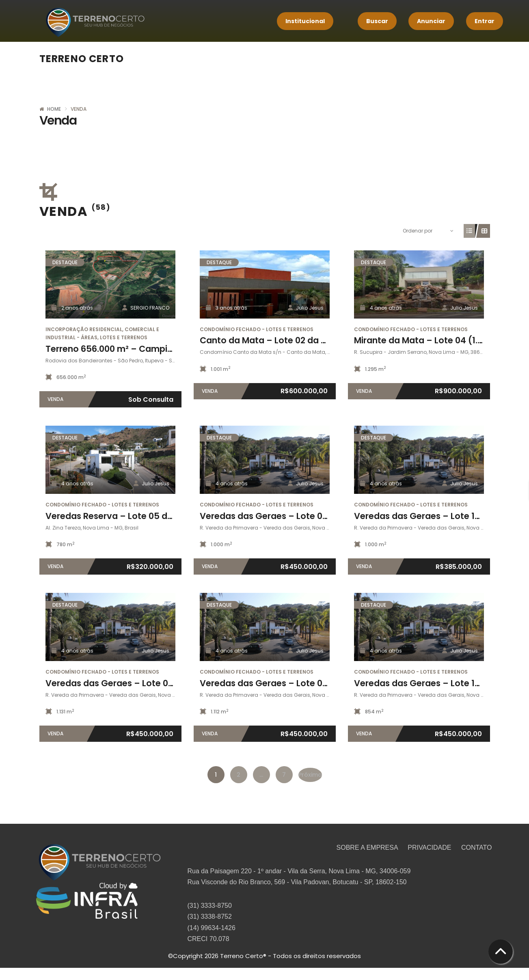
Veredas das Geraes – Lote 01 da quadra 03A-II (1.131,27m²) (171, 683)
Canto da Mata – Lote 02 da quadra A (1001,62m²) (306, 340)
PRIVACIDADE (430, 848)
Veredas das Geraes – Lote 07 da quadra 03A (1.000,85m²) (324, 516)
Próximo (310, 775)
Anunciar (431, 21)
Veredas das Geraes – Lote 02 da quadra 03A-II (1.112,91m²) (325, 683)
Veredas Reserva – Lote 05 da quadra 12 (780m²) (150, 516)
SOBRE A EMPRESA (368, 848)
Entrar (485, 21)
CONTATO (477, 848)
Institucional (305, 21)
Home (54, 109)
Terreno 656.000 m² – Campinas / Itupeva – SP (145, 349)
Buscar (377, 21)
